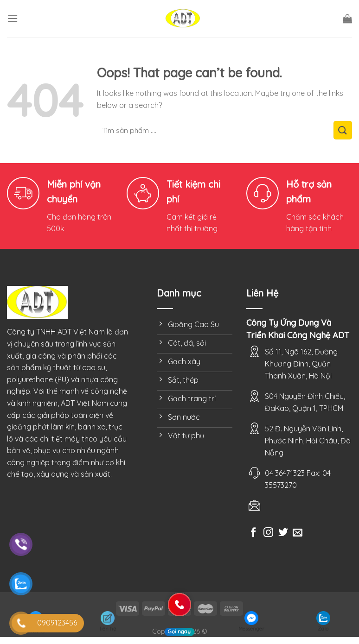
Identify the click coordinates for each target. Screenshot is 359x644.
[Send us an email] (298, 533)
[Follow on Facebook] (253, 533)
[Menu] (13, 18)
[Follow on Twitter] (283, 533)
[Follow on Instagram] (268, 533)
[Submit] (343, 130)
